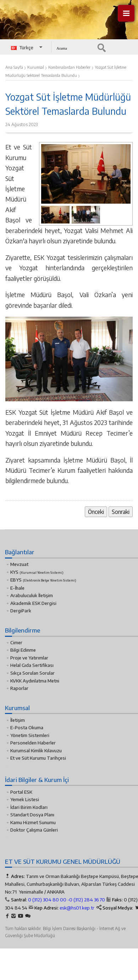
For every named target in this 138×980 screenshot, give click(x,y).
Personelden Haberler (33, 743)
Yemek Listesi (25, 799)
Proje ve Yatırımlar (29, 658)
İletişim (18, 720)
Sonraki (121, 512)
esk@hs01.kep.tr (77, 908)
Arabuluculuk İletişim (32, 595)
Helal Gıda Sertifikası (32, 665)
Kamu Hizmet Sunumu (33, 822)
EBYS (43, 580)
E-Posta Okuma (27, 727)
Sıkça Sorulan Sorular (32, 673)
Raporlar (19, 688)
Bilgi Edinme (23, 650)
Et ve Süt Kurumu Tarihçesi (38, 758)
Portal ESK (21, 792)
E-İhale (17, 588)
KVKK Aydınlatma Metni (35, 681)
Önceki (96, 512)
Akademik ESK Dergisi (33, 603)
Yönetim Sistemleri (30, 735)
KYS (37, 572)
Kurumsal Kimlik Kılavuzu (36, 750)
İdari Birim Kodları (29, 807)
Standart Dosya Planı (32, 815)
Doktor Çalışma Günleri (34, 830)
